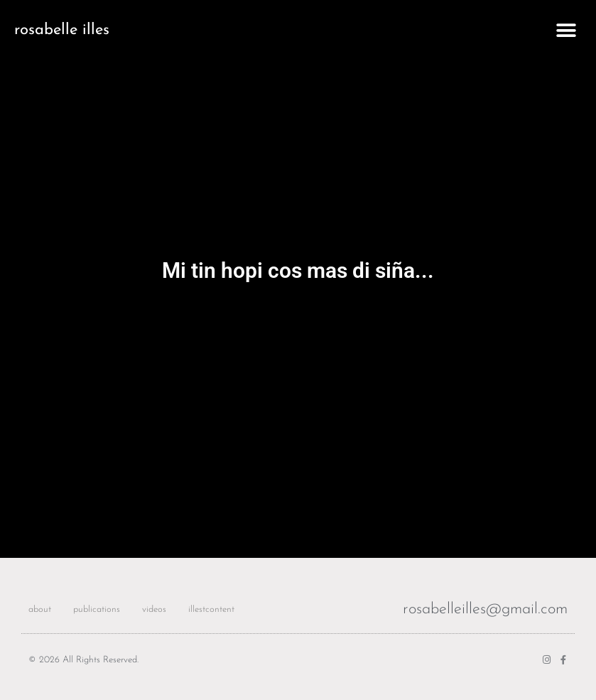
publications (97, 609)
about (40, 609)
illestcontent (211, 609)
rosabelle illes (62, 30)
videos (154, 609)
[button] (566, 30)
